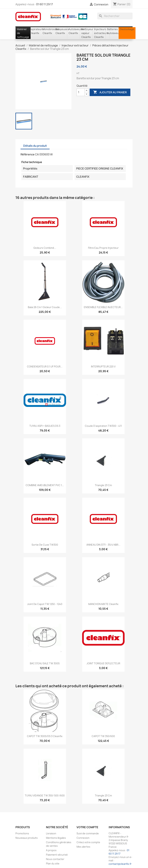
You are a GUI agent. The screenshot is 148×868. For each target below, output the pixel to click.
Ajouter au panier (110, 92)
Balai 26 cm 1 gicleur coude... (45, 307)
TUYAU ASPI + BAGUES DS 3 (45, 426)
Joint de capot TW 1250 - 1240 (45, 604)
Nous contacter (55, 859)
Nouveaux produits (27, 838)
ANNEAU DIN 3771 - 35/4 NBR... (103, 545)
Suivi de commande (88, 833)
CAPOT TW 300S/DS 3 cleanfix (45, 736)
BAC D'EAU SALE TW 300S (45, 663)
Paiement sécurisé (57, 855)
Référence (27, 154)
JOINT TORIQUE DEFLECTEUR (103, 663)
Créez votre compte (88, 842)
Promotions (22, 833)
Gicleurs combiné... (45, 248)
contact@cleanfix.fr (120, 864)
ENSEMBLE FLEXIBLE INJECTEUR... (103, 307)
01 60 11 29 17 (44, 4)
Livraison (51, 833)
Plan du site (53, 863)
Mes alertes (83, 847)
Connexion (83, 838)
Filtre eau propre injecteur (103, 248)
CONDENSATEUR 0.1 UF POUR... (45, 366)
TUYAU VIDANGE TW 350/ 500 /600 (45, 795)
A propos (51, 850)
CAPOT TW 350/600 (103, 736)
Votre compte (87, 827)
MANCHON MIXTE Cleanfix (103, 604)
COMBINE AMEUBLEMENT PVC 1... (45, 485)
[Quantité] (81, 92)
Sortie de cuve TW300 (45, 545)
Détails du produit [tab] (35, 146)
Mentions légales (56, 838)
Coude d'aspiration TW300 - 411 (103, 426)
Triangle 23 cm (103, 485)
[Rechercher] (115, 16)
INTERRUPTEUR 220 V (103, 366)
